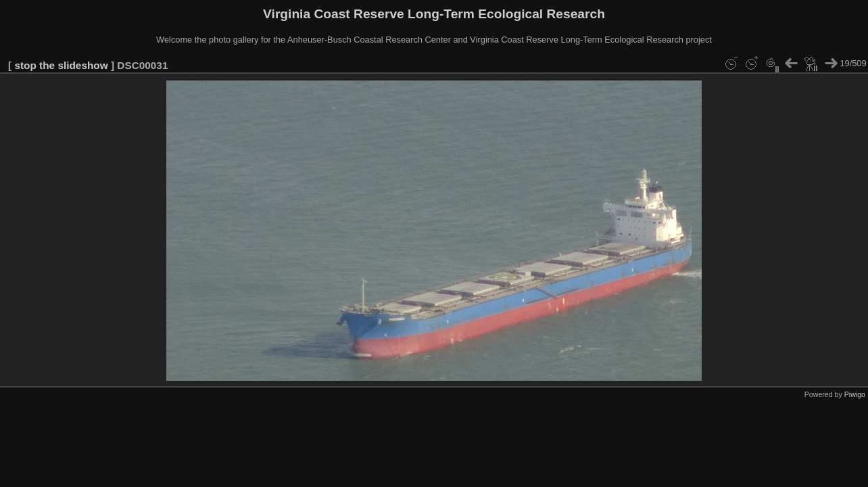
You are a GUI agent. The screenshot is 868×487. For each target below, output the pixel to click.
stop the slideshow (61, 65)
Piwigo (855, 394)
